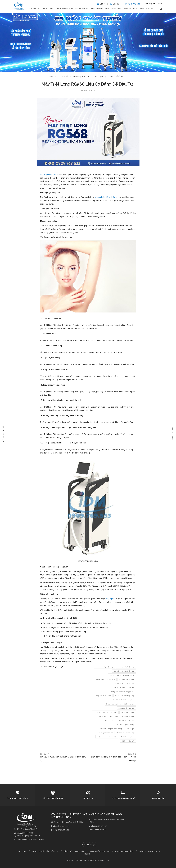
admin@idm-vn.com (152, 4)
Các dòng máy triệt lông (104, 667)
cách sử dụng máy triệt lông (124, 671)
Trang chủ (32, 9)
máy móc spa (108, 720)
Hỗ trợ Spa (43, 9)
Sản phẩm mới (117, 9)
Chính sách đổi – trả (148, 851)
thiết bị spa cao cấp (106, 733)
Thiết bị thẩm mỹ (81, 9)
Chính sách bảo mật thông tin (45, 851)
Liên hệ (3, 429)
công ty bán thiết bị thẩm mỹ (123, 687)
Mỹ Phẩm (127, 9)
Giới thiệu (3, 438)
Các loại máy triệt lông (126, 667)
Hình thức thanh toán (74, 851)
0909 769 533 (132, 4)
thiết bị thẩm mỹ (128, 741)
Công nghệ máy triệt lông (106, 679)
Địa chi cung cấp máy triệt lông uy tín (120, 704)
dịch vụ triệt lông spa (126, 708)
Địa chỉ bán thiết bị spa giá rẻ (123, 700)
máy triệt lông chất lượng (125, 724)
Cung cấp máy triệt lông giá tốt (123, 692)
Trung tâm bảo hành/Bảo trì (61, 9)
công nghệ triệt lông (127, 679)
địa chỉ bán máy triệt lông (125, 696)
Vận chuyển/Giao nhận (100, 851)
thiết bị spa (130, 729)
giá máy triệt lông (128, 712)
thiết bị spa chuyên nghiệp (107, 737)
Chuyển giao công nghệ (100, 9)
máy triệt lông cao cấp (126, 720)
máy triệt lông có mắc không (111, 729)
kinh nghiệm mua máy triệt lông (122, 716)
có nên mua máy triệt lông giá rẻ (122, 675)
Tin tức (135, 9)
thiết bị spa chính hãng (126, 733)
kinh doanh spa (100, 716)
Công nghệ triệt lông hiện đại (123, 683)
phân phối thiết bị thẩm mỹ (107, 197)
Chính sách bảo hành (124, 851)
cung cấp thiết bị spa (103, 696)
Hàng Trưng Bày (147, 9)
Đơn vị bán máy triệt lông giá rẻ (105, 712)
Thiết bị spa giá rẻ (128, 737)
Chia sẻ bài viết (47, 667)
